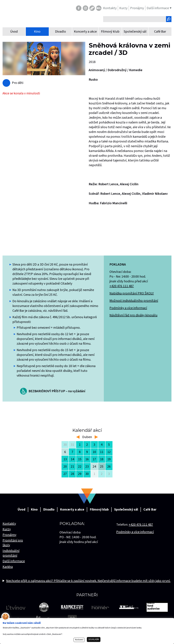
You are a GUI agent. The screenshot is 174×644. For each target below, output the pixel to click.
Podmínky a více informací (128, 308)
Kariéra (8, 567)
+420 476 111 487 (122, 286)
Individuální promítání (11, 553)
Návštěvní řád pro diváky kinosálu (133, 315)
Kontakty (9, 524)
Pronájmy (9, 535)
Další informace (14, 561)
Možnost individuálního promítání (134, 301)
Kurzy (7, 529)
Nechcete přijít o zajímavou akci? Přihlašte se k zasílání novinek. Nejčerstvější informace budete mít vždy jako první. (88, 581)
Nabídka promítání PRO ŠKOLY (132, 293)
